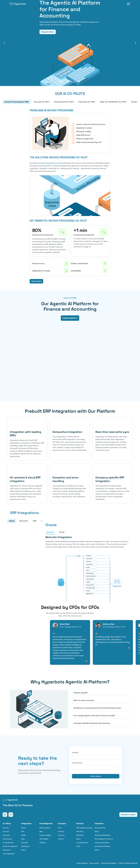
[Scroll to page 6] (74, 82)
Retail (97, 832)
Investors (61, 835)
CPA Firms (80, 832)
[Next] (136, 43)
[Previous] (4, 43)
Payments (6, 835)
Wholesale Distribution (103, 835)
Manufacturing (100, 828)
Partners (61, 832)
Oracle (23, 828)
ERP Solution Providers (84, 828)
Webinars (43, 843)
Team (60, 828)
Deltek (23, 835)
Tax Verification (8, 843)
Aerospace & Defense (102, 846)
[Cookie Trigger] (82, 863)
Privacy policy (94, 863)
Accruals (6, 832)
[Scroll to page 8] (80, 82)
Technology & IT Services (104, 839)
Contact (61, 839)
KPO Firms (80, 835)
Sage (23, 839)
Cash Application (9, 854)
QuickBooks (25, 846)
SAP (23, 832)
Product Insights (45, 835)
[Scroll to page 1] (60, 82)
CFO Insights (44, 839)
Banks (78, 839)
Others (24, 850)
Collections (7, 850)
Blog (41, 832)
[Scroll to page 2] (63, 82)
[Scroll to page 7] (77, 82)
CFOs (78, 846)
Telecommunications (102, 843)
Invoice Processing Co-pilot (50, 163)
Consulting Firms (82, 843)
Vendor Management (10, 846)
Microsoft (24, 843)
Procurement (7, 839)
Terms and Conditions (109, 863)
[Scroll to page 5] (71, 82)
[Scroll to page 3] (66, 82)
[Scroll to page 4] (69, 82)
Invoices (6, 828)
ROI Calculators (45, 828)
